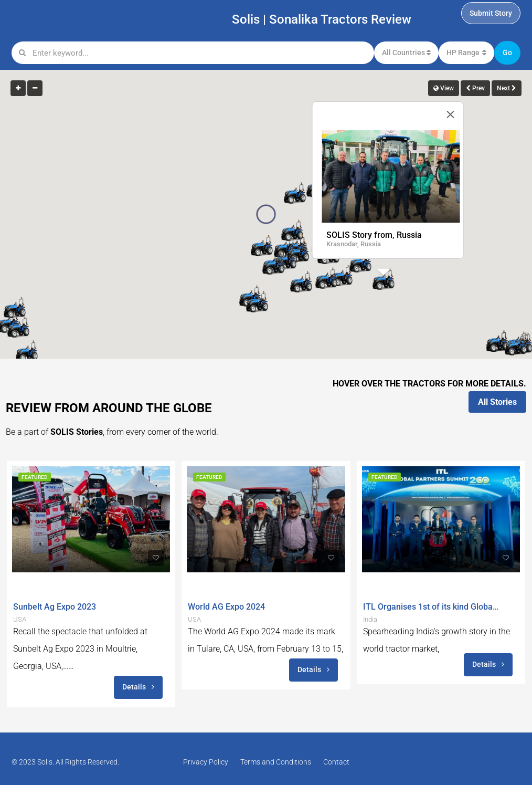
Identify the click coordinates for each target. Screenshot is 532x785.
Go (507, 53)
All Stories (497, 402)
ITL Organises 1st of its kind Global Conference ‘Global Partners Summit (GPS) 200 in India (431, 607)
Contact (336, 762)
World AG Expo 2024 (226, 607)
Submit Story (491, 13)
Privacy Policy (206, 762)
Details (138, 687)
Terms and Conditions (276, 762)
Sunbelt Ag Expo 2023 (55, 607)
